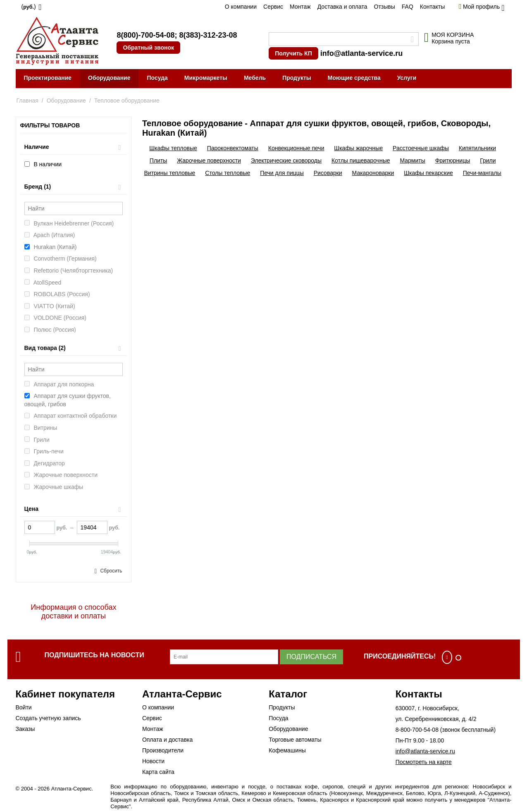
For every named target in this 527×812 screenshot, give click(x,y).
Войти (24, 707)
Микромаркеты (206, 78)
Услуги (407, 78)
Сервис (273, 7)
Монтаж (300, 7)
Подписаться (311, 657)
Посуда (157, 78)
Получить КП (293, 53)
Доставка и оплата (342, 7)
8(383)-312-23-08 (208, 35)
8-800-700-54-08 (417, 730)
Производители (163, 750)
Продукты (297, 78)
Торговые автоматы (295, 740)
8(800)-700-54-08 (145, 35)
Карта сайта (158, 772)
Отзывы (385, 7)
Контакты (432, 7)
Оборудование (109, 78)
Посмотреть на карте (424, 762)
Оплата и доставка (167, 740)
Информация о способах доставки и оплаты (73, 612)
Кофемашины (287, 750)
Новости (153, 761)
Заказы (25, 729)
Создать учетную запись (48, 718)
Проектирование (48, 78)
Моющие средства (354, 78)
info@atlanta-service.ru (362, 53)
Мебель (255, 78)
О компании (241, 7)
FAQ (408, 7)
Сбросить (111, 571)
